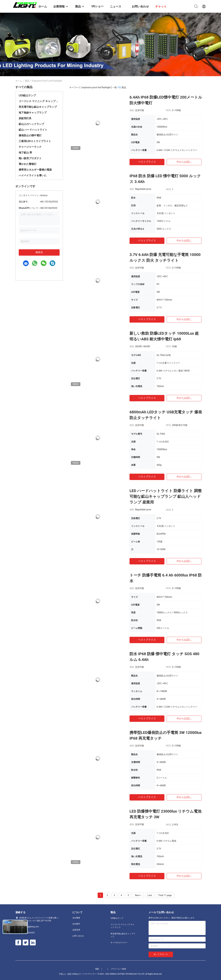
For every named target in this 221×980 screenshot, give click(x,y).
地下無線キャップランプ (33, 113)
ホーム (19, 81)
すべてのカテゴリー (119, 943)
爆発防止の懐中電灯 (30, 135)
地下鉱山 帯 (25, 153)
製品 (27, 81)
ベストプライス (147, 162)
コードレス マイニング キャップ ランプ (39, 101)
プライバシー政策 (118, 969)
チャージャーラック (30, 147)
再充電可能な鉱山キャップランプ (38, 107)
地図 (97, 969)
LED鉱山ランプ (27, 95)
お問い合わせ (78, 936)
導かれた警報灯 (28, 164)
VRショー (97, 6)
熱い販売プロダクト (30, 158)
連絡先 (39, 252)
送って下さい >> (161, 954)
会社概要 (76, 918)
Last (150, 895)
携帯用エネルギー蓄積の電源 (35, 170)
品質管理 (76, 930)
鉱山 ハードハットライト (33, 130)
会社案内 (76, 924)
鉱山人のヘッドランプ (31, 124)
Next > (138, 895)
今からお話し (184, 162)
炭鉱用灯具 (25, 118)
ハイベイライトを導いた (33, 175)
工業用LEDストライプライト (35, 141)
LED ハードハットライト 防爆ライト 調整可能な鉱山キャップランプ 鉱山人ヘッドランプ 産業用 (166, 497)
